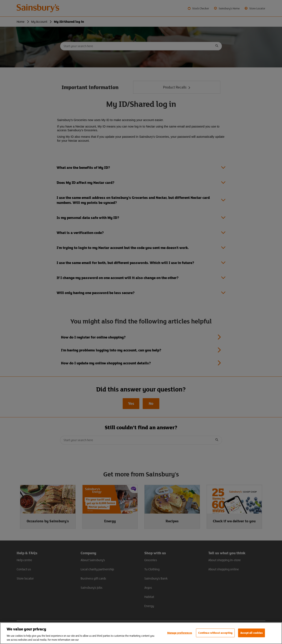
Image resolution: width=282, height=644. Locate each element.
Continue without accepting (215, 633)
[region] (141, 633)
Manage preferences (180, 633)
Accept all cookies (251, 633)
